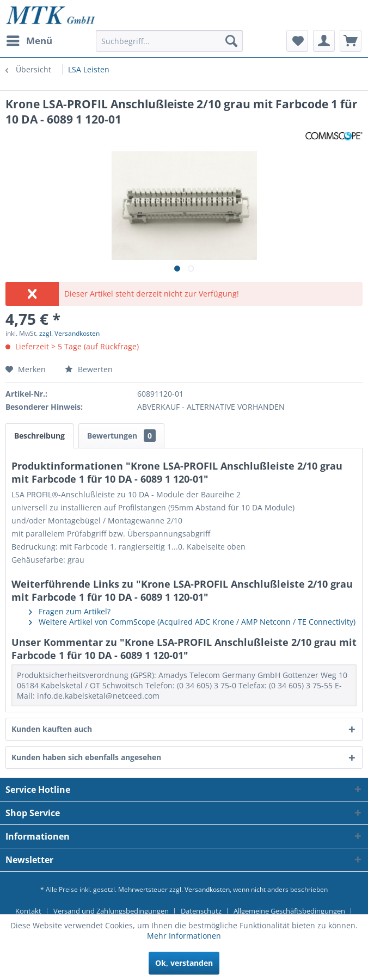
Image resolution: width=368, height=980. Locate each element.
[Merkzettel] (297, 41)
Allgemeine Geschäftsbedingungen (289, 911)
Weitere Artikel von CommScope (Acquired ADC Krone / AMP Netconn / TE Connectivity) (192, 622)
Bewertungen (121, 436)
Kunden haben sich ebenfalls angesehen (86, 757)
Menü (29, 39)
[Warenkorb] (351, 41)
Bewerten (89, 369)
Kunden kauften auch (52, 729)
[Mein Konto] (324, 41)
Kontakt (28, 911)
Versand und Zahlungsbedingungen (111, 911)
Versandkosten (207, 889)
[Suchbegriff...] (169, 41)
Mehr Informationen (184, 936)
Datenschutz (201, 911)
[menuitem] (29, 41)
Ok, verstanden (184, 963)
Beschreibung (39, 436)
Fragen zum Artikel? (70, 611)
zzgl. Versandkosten (69, 333)
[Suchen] (231, 41)
